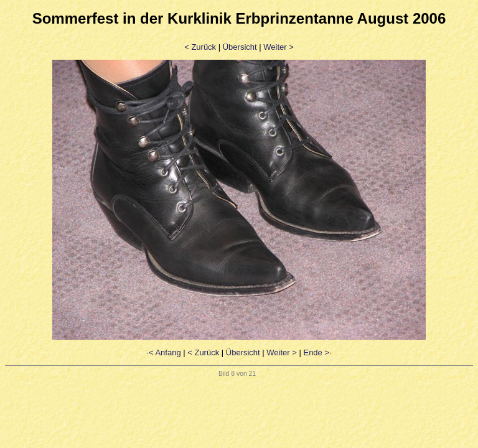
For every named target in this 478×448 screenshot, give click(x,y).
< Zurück (200, 47)
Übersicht (240, 47)
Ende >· (317, 352)
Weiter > (279, 47)
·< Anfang (163, 352)
